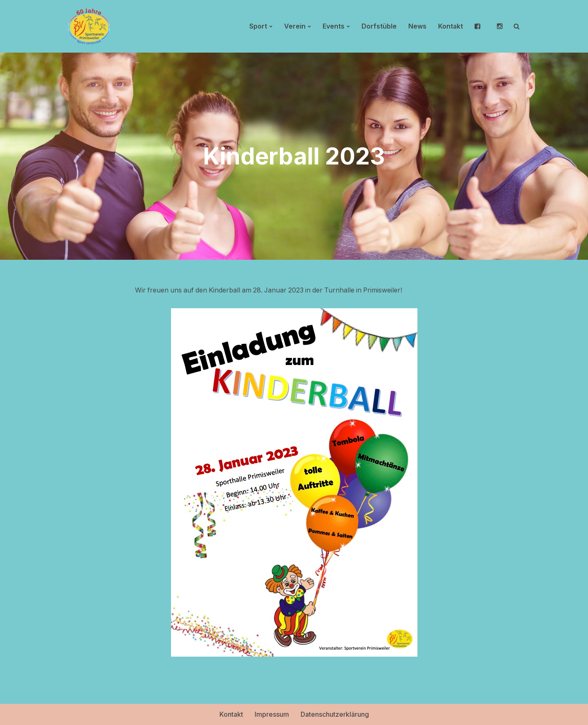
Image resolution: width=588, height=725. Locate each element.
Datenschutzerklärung (335, 714)
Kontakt (450, 26)
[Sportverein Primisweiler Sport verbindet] (89, 26)
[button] (270, 27)
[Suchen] (517, 26)
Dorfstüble (379, 26)
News (417, 26)
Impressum (272, 714)
